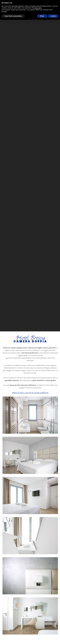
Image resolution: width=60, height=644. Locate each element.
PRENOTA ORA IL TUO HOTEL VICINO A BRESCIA (30, 393)
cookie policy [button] (38, 8)
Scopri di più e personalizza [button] (13, 16)
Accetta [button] (53, 16)
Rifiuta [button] (42, 16)
